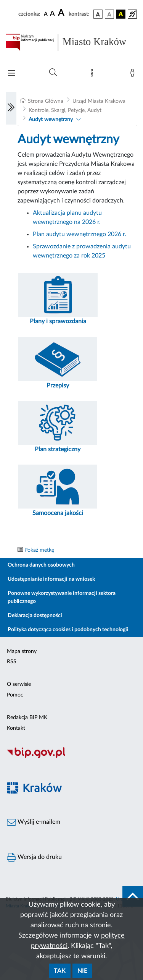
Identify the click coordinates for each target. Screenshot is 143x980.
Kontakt (16, 728)
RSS (12, 662)
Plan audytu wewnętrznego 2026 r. (80, 234)
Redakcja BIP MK (27, 718)
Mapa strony (22, 651)
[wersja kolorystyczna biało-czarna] (109, 14)
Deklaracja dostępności (35, 616)
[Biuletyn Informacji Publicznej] (71, 757)
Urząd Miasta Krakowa (99, 101)
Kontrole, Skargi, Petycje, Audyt (65, 110)
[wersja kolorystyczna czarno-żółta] (121, 14)
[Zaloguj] (134, 75)
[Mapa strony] (93, 75)
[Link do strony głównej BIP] (71, 42)
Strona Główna (46, 101)
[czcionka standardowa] (46, 14)
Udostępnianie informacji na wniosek (51, 579)
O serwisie (19, 684)
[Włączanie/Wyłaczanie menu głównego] (11, 74)
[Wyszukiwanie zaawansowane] (53, 73)
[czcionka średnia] (52, 14)
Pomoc (15, 695)
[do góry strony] (133, 896)
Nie (82, 971)
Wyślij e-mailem (34, 822)
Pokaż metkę (39, 550)
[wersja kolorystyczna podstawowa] (98, 14)
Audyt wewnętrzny (51, 120)
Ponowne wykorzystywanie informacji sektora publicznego (62, 597)
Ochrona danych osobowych (41, 565)
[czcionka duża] (62, 13)
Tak (60, 971)
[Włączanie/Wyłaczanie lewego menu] (11, 108)
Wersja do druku (34, 857)
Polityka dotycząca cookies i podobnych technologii (68, 630)
